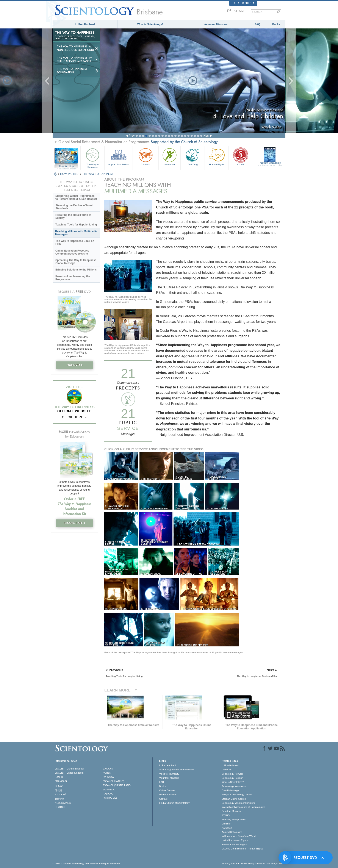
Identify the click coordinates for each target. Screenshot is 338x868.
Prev (132, 136)
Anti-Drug (192, 156)
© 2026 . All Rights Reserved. (87, 863)
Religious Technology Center (237, 794)
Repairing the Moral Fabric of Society (73, 216)
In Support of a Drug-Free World (239, 836)
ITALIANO (108, 794)
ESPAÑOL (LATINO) (113, 781)
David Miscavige (230, 790)
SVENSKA (108, 777)
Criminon (146, 156)
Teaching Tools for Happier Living (76, 225)
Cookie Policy (247, 863)
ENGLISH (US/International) (70, 769)
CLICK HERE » (74, 417)
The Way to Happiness (92, 157)
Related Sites (244, 3)
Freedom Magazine (270, 164)
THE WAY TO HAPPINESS (98, 174)
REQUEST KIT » (74, 523)
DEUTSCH (60, 807)
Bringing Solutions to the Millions (76, 270)
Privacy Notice (230, 863)
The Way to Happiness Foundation (72, 71)
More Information (168, 794)
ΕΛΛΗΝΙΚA (109, 790)
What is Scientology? (150, 24)
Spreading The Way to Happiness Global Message (76, 262)
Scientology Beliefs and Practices (177, 769)
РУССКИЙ (60, 794)
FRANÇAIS (61, 781)
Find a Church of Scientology (174, 803)
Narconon (170, 156)
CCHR (241, 156)
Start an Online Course (234, 799)
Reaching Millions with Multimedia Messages (76, 233)
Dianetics (226, 769)
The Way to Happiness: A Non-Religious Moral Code (76, 48)
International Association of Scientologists (243, 807)
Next (206, 136)
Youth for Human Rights (234, 845)
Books (276, 24)
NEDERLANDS (63, 803)
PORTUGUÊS (110, 798)
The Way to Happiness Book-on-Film (75, 242)
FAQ (257, 24)
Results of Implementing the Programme (73, 278)
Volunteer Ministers (216, 24)
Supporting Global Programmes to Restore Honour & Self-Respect (76, 197)
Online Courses (167, 790)
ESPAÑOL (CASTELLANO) (117, 785)
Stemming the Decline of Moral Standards (74, 207)
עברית (59, 786)
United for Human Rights (235, 840)
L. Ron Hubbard (85, 24)
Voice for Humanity (169, 774)
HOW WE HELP (70, 174)
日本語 (58, 790)
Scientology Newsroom (234, 786)
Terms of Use (263, 863)
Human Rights (217, 156)
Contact (163, 799)
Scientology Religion (232, 778)
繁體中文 (59, 799)
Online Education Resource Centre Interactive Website (72, 252)
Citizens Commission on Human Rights (242, 849)
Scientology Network (232, 774)
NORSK (107, 773)
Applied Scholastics (118, 156)
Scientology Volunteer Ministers (238, 803)
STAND (225, 815)
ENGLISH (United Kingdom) (70, 773)
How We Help (67, 166)
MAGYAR (108, 769)
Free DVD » (74, 365)
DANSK (59, 777)
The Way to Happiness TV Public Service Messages (74, 59)
